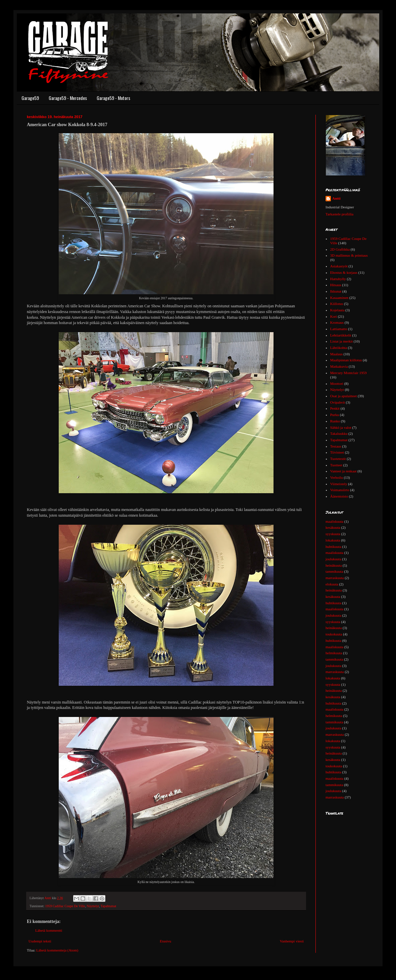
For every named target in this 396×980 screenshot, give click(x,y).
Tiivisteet (337, 452)
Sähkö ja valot (341, 427)
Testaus (336, 446)
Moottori (337, 383)
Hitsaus (336, 285)
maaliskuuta (334, 521)
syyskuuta (333, 534)
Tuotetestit (338, 459)
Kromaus (337, 322)
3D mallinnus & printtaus (349, 255)
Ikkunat (336, 291)
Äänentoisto (339, 496)
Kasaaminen (339, 298)
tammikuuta (334, 571)
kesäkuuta (333, 527)
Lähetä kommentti (49, 930)
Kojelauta (337, 310)
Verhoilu (337, 477)
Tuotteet (336, 465)
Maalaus (336, 354)
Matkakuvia (339, 366)
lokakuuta (333, 540)
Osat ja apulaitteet (343, 396)
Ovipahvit (338, 402)
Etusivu (165, 941)
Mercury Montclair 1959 (349, 373)
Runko (335, 421)
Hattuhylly (338, 279)
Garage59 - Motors (113, 98)
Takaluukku (339, 433)
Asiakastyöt (339, 266)
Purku (335, 415)
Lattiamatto (339, 329)
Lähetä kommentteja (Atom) (57, 950)
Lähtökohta (339, 348)
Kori (334, 316)
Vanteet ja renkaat (343, 471)
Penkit (335, 408)
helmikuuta (334, 653)
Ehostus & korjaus (344, 272)
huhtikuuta (333, 547)
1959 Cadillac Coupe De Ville (65, 906)
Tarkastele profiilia (339, 214)
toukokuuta (334, 634)
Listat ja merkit (341, 341)
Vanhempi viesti (292, 941)
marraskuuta (335, 578)
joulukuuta (333, 559)
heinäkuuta (334, 565)
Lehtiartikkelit (341, 335)
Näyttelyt (93, 906)
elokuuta (332, 584)
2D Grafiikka (340, 249)
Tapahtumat (108, 906)
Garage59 (30, 98)
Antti (336, 198)
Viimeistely (339, 484)
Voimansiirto (340, 490)
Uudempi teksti (40, 941)
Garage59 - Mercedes (68, 98)
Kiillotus (337, 304)
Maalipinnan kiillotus (346, 360)
